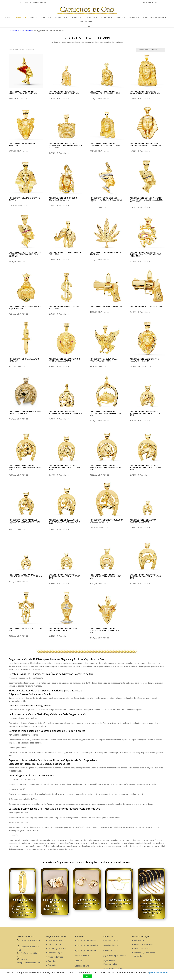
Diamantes (80, 961)
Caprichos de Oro (16, 31)
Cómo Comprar (55, 944)
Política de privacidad (143, 944)
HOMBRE (20, 17)
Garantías (52, 961)
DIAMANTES (60, 17)
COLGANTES (90, 17)
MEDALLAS (105, 17)
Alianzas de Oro (82, 956)
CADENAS (75, 17)
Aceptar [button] (87, 976)
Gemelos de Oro (87, 900)
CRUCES (119, 17)
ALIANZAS (45, 17)
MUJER (7, 17)
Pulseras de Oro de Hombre (23, 901)
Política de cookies (142, 949)
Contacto (52, 965)
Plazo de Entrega (56, 957)
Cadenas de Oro (151, 900)
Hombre (30, 31)
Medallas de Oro (111, 945)
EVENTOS (133, 17)
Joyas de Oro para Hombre (87, 945)
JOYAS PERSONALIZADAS (153, 17)
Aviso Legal (139, 940)
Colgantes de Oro (111, 940)
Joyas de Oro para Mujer (86, 940)
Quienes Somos (55, 940)
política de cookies (158, 972)
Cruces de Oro (110, 950)
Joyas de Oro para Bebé (85, 950)
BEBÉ (32, 17)
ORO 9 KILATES (87, 21)
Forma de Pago (55, 953)
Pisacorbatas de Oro (119, 900)
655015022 (43, 2)
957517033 (24, 2)
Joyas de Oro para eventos (115, 956)
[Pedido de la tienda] (151, 50)
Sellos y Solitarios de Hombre (55, 901)
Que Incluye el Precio (57, 949)
